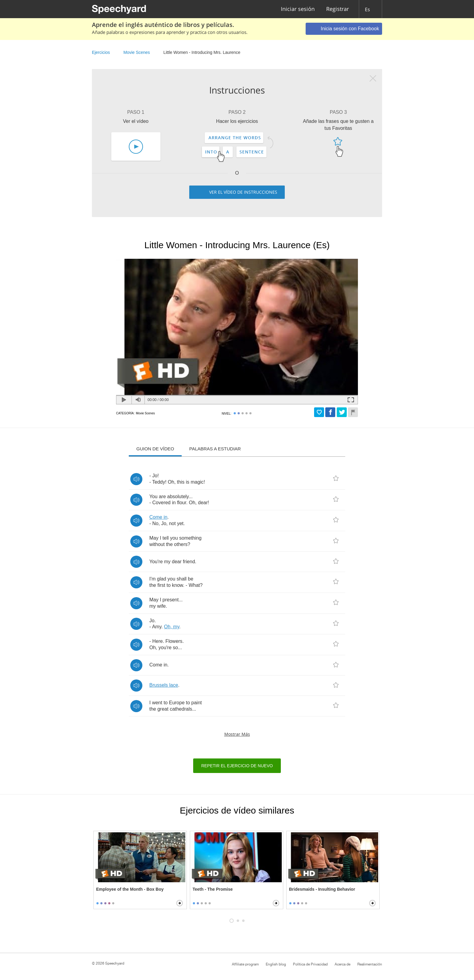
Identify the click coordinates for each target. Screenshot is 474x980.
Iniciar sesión (298, 9)
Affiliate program (245, 964)
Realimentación (370, 964)
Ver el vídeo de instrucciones (243, 192)
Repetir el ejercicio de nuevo (237, 766)
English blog (276, 964)
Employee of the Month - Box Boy (130, 889)
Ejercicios (101, 52)
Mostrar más (237, 734)
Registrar (338, 9)
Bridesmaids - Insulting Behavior (322, 889)
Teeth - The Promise (213, 889)
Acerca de (343, 964)
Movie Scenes (136, 52)
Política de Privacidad (310, 964)
